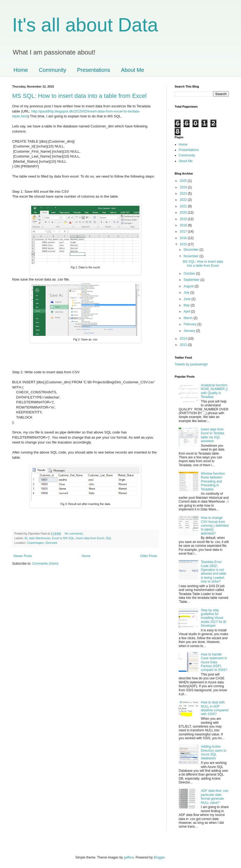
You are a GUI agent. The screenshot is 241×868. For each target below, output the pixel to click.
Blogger (159, 857)
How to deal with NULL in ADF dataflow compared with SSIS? (215, 708)
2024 (184, 187)
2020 (184, 213)
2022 (184, 200)
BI (26, 538)
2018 (184, 225)
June (188, 299)
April (187, 311)
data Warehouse (40, 538)
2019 (184, 219)
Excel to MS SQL (63, 538)
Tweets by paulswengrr (191, 364)
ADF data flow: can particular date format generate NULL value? (215, 797)
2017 (184, 232)
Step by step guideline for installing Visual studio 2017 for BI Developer (214, 618)
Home (21, 70)
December (192, 250)
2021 (184, 206)
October (190, 274)
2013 (184, 345)
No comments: (75, 533)
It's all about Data (85, 25)
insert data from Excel (90, 538)
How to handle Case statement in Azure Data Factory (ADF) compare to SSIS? (214, 662)
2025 (184, 181)
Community (52, 70)
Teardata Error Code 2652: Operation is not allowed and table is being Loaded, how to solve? (214, 572)
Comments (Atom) (45, 564)
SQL (109, 538)
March (189, 318)
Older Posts (149, 556)
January (190, 331)
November (192, 256)
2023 (184, 194)
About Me (133, 70)
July (187, 292)
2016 (184, 238)
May (187, 305)
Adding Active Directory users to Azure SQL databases (214, 752)
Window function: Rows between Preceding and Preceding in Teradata (213, 481)
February (190, 324)
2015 (184, 244)
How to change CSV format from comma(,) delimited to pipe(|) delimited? (215, 526)
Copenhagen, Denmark (42, 543)
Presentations (94, 70)
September (192, 280)
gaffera (129, 857)
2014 (184, 339)
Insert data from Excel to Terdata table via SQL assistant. (213, 435)
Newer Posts (23, 556)
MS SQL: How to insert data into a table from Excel (79, 96)
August (189, 286)
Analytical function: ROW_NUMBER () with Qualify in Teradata (214, 391)
